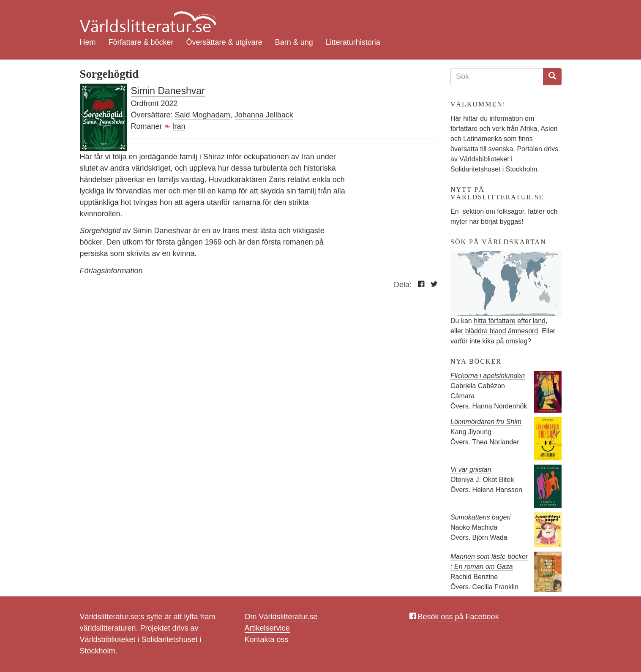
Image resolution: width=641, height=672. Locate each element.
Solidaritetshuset (476, 169)
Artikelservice (267, 628)
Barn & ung (294, 42)
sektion (472, 211)
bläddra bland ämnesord (502, 331)
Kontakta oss (267, 639)
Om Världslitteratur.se (281, 617)
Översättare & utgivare (224, 42)
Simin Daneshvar (168, 91)
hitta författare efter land (510, 321)
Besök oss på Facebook (458, 617)
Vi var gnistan (471, 469)
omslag (517, 341)
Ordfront (145, 103)
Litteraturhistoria (353, 42)
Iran (179, 126)
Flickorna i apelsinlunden (488, 376)
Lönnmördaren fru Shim (486, 422)
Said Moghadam (203, 115)
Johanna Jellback (264, 115)
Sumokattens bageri (480, 517)
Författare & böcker (141, 42)
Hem (88, 42)
